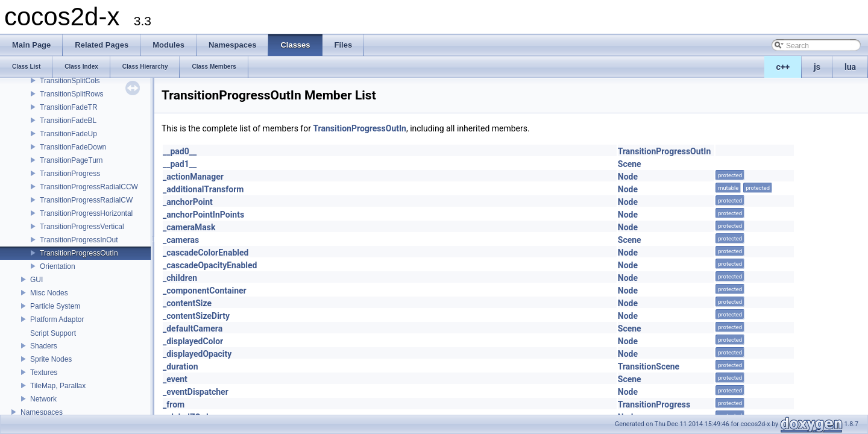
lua (850, 67)
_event (175, 379)
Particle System (55, 306)
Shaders (44, 346)
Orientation (58, 266)
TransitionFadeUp (68, 134)
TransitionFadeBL (68, 121)
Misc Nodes (49, 293)
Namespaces (42, 412)
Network (43, 399)
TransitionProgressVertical (82, 227)
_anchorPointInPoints (203, 215)
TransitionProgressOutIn (79, 253)
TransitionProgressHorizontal (86, 213)
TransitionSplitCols (70, 81)
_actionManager (193, 177)
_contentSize (187, 303)
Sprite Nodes (51, 359)
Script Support (53, 333)
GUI (36, 280)
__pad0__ (180, 151)
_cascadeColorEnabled (206, 253)
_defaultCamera (193, 329)
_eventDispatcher (196, 392)
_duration (181, 366)
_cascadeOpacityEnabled (210, 265)
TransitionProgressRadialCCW (89, 187)
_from (174, 404)
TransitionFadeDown (73, 147)
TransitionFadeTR (69, 107)
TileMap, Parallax (58, 386)
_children (180, 278)
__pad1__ (180, 164)
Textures (44, 373)
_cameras (181, 240)
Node (628, 177)
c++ (783, 67)
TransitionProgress (70, 174)
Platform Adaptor (57, 319)
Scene (630, 164)
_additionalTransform (203, 189)
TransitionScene (649, 366)
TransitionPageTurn (71, 160)
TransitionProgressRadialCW (86, 200)
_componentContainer (205, 291)
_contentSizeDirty (196, 316)
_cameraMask (189, 227)
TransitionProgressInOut (79, 240)
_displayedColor (193, 341)
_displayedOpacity (197, 354)
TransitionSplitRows (72, 94)
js (817, 67)
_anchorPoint (188, 202)
